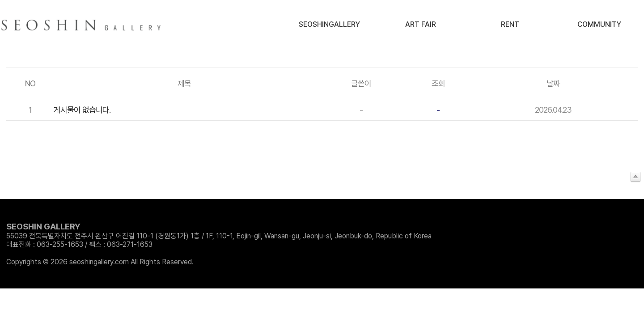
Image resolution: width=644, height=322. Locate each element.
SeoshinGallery (329, 24)
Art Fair (421, 24)
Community (599, 24)
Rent (510, 24)
